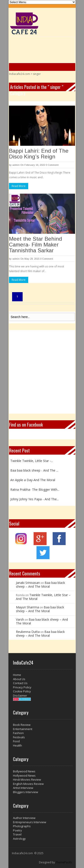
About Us (19, 679)
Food (16, 741)
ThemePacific (64, 862)
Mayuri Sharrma (27, 607)
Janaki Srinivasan (28, 583)
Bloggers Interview (26, 792)
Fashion (18, 733)
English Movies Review (28, 784)
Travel (17, 834)
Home (17, 675)
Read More (19, 186)
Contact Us (20, 683)
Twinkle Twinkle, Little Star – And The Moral (43, 597)
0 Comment (52, 165)
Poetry (17, 830)
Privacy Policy (22, 687)
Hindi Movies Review (27, 780)
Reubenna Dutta (28, 632)
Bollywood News (24, 771)
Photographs (22, 826)
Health (17, 745)
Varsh (20, 619)
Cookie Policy (22, 691)
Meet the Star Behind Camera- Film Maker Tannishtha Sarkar (36, 245)
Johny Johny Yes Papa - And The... (34, 499)
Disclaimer (20, 696)
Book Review (22, 725)
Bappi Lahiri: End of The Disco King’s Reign (39, 154)
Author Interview (24, 818)
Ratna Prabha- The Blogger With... (35, 489)
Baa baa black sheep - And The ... (34, 470)
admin (16, 165)
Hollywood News (24, 776)
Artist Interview (23, 788)
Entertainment (23, 729)
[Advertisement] (42, 372)
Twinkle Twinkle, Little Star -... (32, 461)
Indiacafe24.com (19, 74)
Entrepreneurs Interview (30, 822)
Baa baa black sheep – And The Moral (40, 585)
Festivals (19, 737)
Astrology (19, 839)
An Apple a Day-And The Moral (33, 480)
